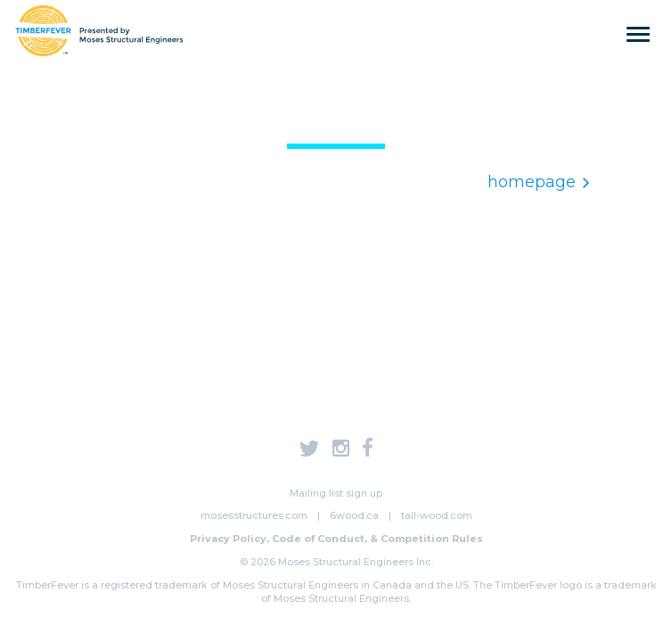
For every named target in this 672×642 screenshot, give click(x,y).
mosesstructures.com (254, 515)
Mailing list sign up (336, 493)
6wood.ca (354, 515)
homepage (538, 182)
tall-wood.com (437, 515)
